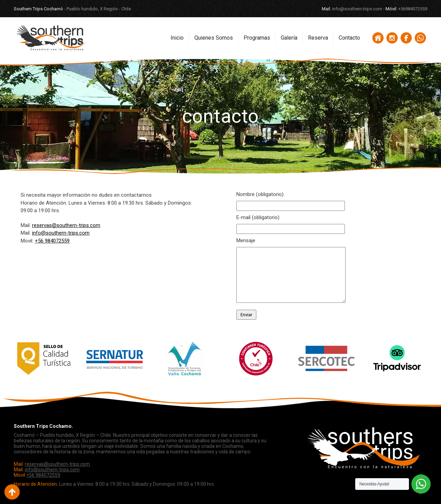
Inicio (177, 38)
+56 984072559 (52, 241)
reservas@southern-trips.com (66, 225)
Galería (289, 38)
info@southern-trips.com (61, 233)
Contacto (349, 38)
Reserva (318, 38)
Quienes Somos (214, 38)
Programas (257, 38)
